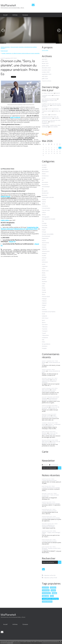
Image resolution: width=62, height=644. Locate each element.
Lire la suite (45, 50)
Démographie (46, 217)
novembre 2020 (46, 70)
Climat (2, 251)
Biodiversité (37, 249)
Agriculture (23, 249)
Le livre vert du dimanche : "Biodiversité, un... (51, 408)
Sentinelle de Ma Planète (49, 312)
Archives (15, 15)
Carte (45, 452)
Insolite (44, 256)
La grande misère (47, 95)
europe (53, 590)
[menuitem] (5, 15)
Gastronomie (45, 243)
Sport (43, 320)
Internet (29, 252)
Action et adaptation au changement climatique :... (49, 381)
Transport (45, 331)
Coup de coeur (9, 251)
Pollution (8, 253)
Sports (44, 322)
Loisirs (44, 269)
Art (32, 249)
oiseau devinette (47, 602)
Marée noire (45, 271)
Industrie (44, 249)
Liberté (58, 93)
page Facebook (15, 117)
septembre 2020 (47, 74)
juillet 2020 (45, 79)
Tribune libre (45, 335)
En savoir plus (10, 643)
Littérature (45, 262)
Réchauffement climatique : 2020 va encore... (50, 399)
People (44, 290)
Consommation (46, 208)
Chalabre (57, 118)
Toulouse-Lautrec (47, 111)
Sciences (44, 309)
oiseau (54, 593)
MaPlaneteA (8, 5)
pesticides (45, 588)
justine (44, 424)
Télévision (45, 327)
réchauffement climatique (50, 599)
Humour (44, 247)
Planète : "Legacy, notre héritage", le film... (51, 533)
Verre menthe (54, 127)
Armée (44, 178)
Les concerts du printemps (49, 99)
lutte (15, 254)
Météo (44, 275)
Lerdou (44, 371)
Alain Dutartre (46, 390)
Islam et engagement (48, 122)
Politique (3, 253)
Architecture (45, 176)
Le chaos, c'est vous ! (48, 93)
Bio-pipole (45, 191)
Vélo (43, 340)
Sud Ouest (45, 325)
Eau (43, 221)
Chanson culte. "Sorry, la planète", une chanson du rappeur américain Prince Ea (19, 67)
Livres (44, 264)
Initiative (24, 252)
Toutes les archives (47, 81)
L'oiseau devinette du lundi (51, 363)
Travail (44, 333)
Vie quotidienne (46, 344)
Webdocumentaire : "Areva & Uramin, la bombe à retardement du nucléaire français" (19, 48)
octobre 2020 (46, 72)
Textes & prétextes (53, 109)
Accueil (5, 15)
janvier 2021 (45, 66)
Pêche (44, 288)
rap (29, 253)
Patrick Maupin (46, 380)
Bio (43, 189)
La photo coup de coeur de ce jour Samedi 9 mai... (51, 104)
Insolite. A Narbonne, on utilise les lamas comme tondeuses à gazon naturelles (21, 53)
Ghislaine (44, 398)
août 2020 (45, 76)
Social (43, 314)
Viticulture (45, 346)
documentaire (46, 593)
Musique (44, 277)
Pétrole (44, 292)
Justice (44, 260)
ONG (43, 286)
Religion (44, 305)
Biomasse (45, 195)
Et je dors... (45, 115)
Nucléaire (44, 281)
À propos (25, 15)
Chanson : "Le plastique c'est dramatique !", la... (51, 425)
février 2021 (45, 63)
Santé (43, 307)
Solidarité (44, 316)
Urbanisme (45, 338)
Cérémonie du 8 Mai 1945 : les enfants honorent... (50, 117)
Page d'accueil (4, 51)
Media (44, 273)
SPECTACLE (45, 318)
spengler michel (46, 416)
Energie (44, 232)
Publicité (44, 303)
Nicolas (44, 362)
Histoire (44, 245)
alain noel (45, 596)
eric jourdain (45, 407)
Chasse (44, 200)
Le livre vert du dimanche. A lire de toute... (50, 434)
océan (44, 284)
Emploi (44, 230)
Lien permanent (6, 249)
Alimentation (45, 172)
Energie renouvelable (6, 252)
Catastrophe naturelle (48, 197)
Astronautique (46, 187)
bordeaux (53, 588)
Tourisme (45, 329)
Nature (34, 252)
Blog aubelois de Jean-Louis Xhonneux (49, 101)
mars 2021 (45, 61)
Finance (44, 240)
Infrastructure (46, 251)
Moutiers (44, 433)
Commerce (45, 206)
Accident (44, 165)
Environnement (17, 252)
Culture (44, 212)
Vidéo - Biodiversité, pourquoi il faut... (50, 416)
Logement (45, 266)
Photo (44, 294)
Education (45, 228)
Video (13, 253)
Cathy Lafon (5, 220)
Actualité (44, 167)
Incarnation (53, 115)
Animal (29, 249)
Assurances (45, 184)
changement (10, 254)
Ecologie (29, 251)
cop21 (22, 253)
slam (26, 253)
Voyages (44, 348)
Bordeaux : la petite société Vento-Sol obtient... (51, 549)
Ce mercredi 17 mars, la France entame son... (50, 496)
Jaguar (44, 109)
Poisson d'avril (46, 296)
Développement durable (20, 251)
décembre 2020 (46, 68)
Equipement (45, 238)
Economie (35, 251)
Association (45, 182)
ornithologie (46, 590)
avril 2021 (45, 59)
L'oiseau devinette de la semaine (49, 390)
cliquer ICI (12, 242)
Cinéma (44, 202)
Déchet (44, 215)
